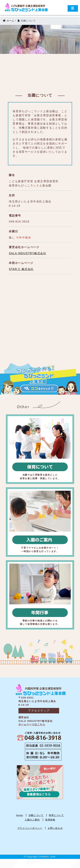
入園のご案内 (32, 820)
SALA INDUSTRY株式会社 (28, 253)
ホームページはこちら (32, 724)
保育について (56, 815)
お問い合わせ (55, 828)
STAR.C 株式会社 (21, 269)
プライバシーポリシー (30, 828)
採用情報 (50, 820)
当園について (36, 815)
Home (20, 815)
